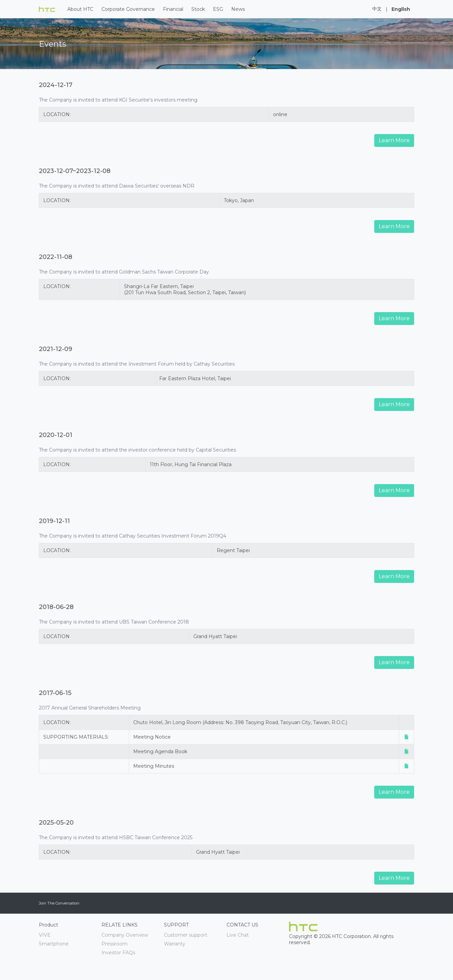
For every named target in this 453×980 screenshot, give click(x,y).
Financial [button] (173, 9)
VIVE (45, 935)
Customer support (186, 935)
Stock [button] (198, 9)
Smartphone (54, 944)
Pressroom (114, 944)
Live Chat (238, 935)
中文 (377, 9)
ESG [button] (218, 9)
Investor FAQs (118, 953)
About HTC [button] (80, 9)
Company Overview (125, 935)
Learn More (394, 140)
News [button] (238, 9)
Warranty (175, 944)
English (401, 9)
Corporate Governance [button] (128, 9)
